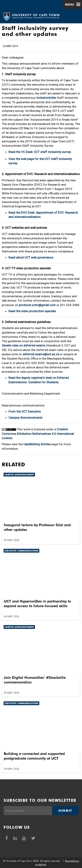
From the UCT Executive (25, 411)
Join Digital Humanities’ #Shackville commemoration (35, 680)
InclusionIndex (46, 98)
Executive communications (21, 551)
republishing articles (37, 444)
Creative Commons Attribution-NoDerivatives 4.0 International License (38, 434)
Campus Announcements (26, 418)
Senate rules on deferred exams (23, 345)
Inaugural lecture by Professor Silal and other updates (37, 527)
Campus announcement (19, 475)
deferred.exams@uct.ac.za (41, 354)
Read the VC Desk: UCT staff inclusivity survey (40, 152)
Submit (65, 811)
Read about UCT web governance (31, 257)
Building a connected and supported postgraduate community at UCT (34, 756)
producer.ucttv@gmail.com (37, 305)
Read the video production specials (32, 311)
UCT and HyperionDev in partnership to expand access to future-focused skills (37, 604)
